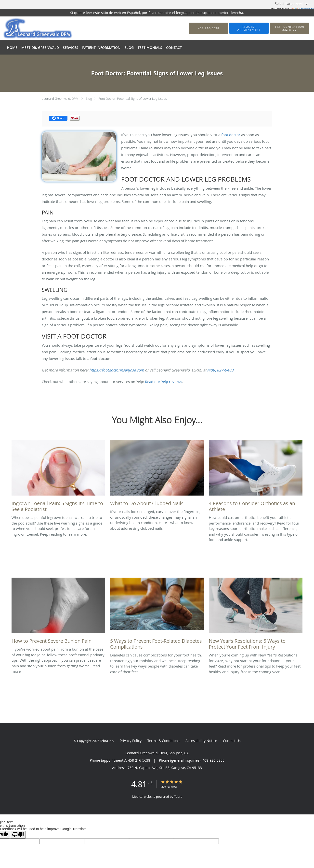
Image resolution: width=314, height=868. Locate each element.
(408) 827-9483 (220, 370)
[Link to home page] (30, 28)
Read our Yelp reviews (164, 382)
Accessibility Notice (201, 741)
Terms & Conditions (164, 741)
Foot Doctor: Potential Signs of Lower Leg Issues (133, 99)
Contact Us (232, 741)
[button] (249, 28)
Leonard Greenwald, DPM (60, 99)
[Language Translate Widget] (293, 4)
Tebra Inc (106, 741)
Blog (89, 99)
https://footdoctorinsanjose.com (117, 370)
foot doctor (231, 135)
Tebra (178, 797)
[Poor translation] (18, 835)
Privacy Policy (131, 741)
